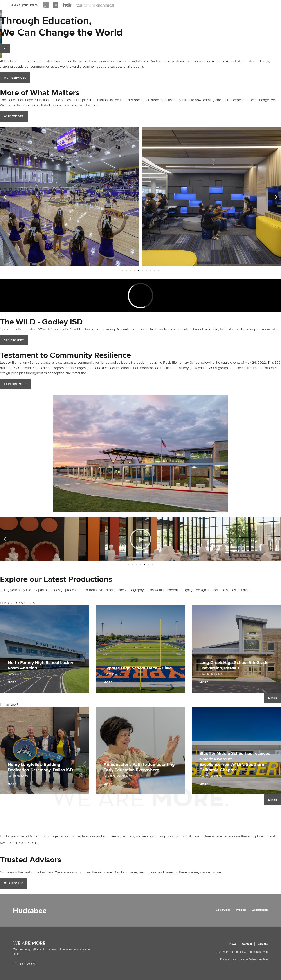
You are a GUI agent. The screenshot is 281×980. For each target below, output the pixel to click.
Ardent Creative (258, 959)
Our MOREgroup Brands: (23, 5)
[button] (5, 197)
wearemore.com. (19, 843)
